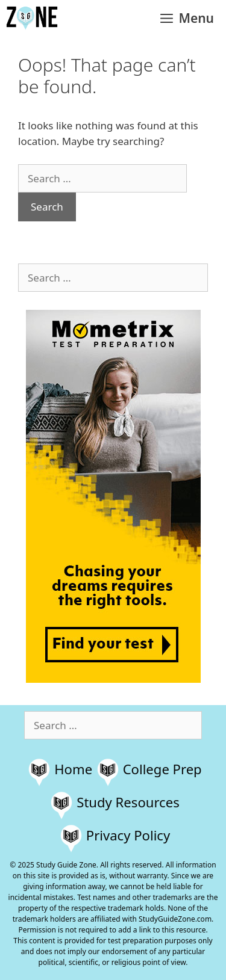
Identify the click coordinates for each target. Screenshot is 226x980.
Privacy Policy (128, 835)
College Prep (162, 769)
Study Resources (128, 802)
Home (73, 769)
